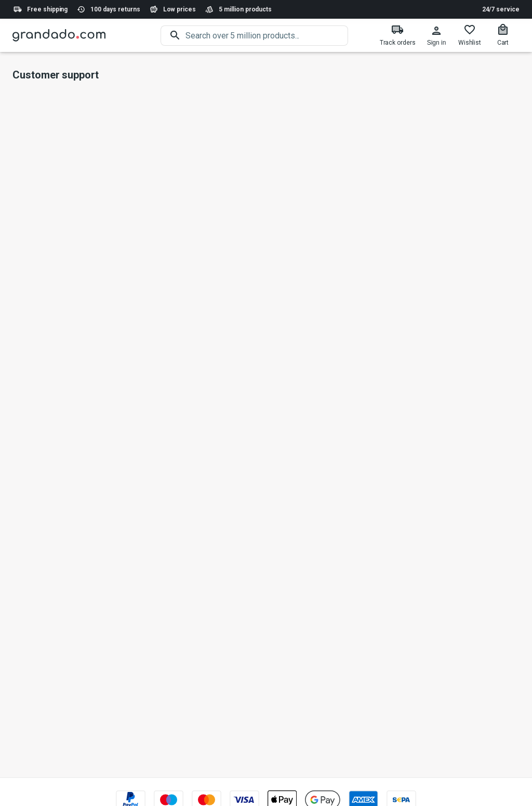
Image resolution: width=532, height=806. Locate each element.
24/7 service (501, 9)
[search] (267, 36)
